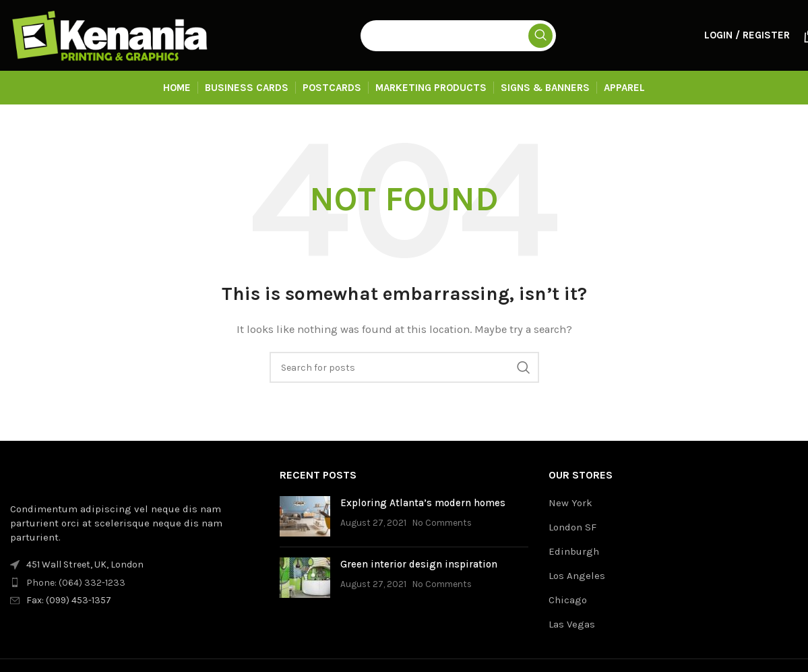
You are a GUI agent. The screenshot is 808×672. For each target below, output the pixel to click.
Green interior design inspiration (419, 564)
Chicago (568, 600)
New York (570, 503)
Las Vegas (572, 624)
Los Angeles (577, 576)
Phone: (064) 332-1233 (76, 583)
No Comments (442, 523)
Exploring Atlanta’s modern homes (423, 503)
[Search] (458, 36)
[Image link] (84, 477)
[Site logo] (111, 34)
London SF (572, 527)
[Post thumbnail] (305, 516)
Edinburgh (574, 551)
